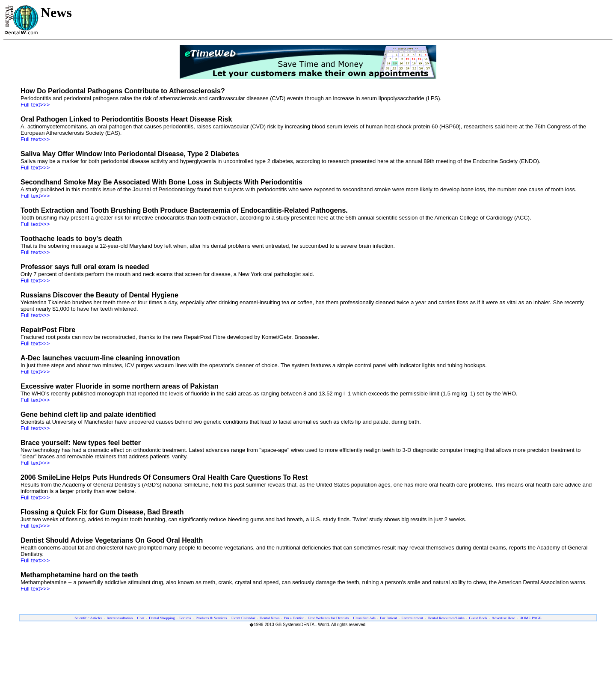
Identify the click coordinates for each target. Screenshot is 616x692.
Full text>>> (35, 105)
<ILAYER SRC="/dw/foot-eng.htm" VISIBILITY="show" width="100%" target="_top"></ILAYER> (308, 639)
